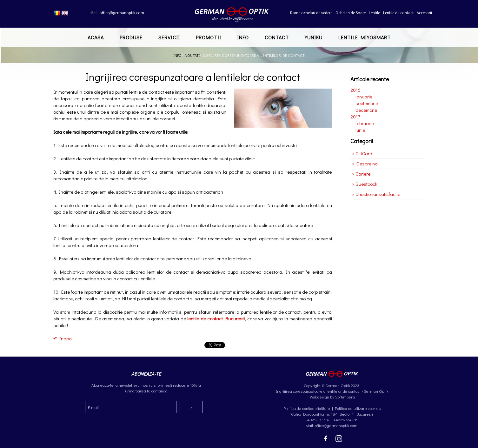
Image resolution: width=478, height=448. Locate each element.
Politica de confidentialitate (307, 408)
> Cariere (361, 174)
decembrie (366, 110)
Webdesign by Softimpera (332, 397)
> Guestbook (365, 184)
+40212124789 (346, 420)
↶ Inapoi (63, 338)
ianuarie (364, 97)
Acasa (96, 37)
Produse (131, 37)
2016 (355, 90)
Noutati (192, 55)
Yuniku (314, 37)
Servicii (169, 37)
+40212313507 (317, 420)
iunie (360, 130)
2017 (355, 117)
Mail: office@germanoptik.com (332, 425)
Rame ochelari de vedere (311, 13)
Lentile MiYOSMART (365, 37)
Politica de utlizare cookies (358, 408)
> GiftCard (362, 153)
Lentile (374, 13)
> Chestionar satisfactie (376, 194)
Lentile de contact (398, 13)
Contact (277, 37)
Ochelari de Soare (351, 13)
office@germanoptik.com (117, 13)
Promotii (209, 37)
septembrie (367, 103)
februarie (365, 123)
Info (243, 37)
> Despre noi (365, 164)
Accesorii (424, 13)
